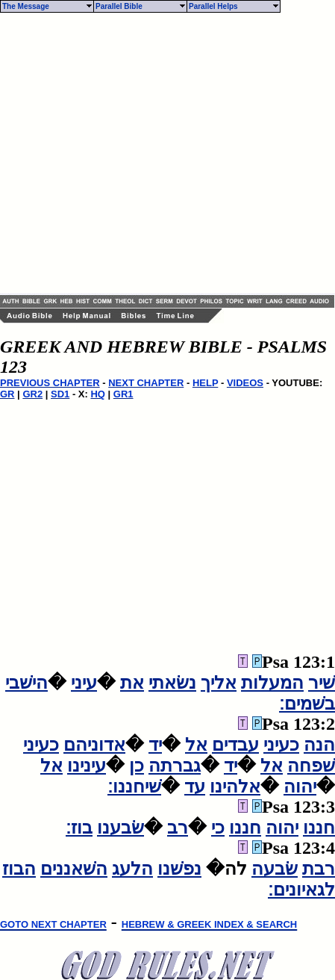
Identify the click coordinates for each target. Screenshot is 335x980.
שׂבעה (275, 869)
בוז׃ (79, 828)
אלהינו (235, 787)
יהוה (300, 787)
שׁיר (322, 683)
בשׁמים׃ (307, 704)
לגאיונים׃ (301, 890)
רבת (319, 869)
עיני (84, 683)
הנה (319, 745)
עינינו (87, 766)
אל (196, 745)
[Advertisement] (140, 153)
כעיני (281, 745)
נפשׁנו (179, 869)
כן (137, 766)
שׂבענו (120, 828)
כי (218, 828)
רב (178, 828)
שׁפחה (311, 766)
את (132, 683)
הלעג (132, 869)
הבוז (19, 869)
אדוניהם (94, 745)
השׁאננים (74, 869)
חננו (319, 828)
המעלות (272, 683)
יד (155, 745)
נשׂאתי (172, 683)
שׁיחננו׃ (134, 787)
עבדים (235, 745)
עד (195, 787)
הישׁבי (26, 683)
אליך (219, 683)
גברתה (175, 766)
